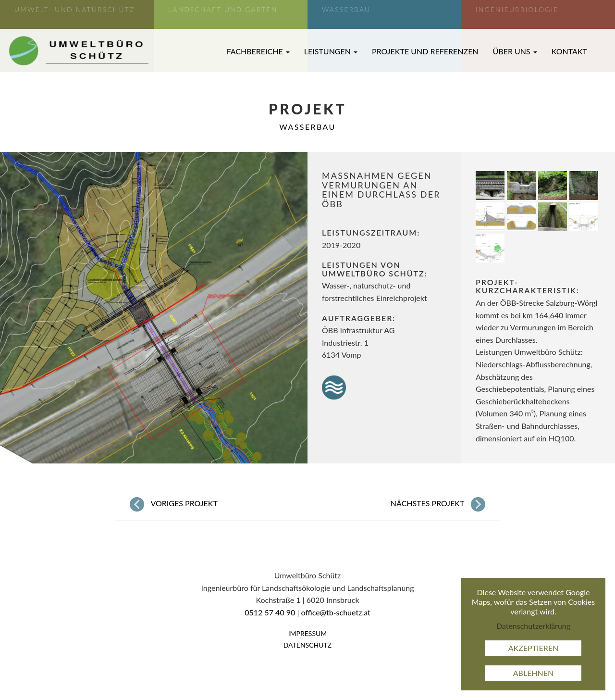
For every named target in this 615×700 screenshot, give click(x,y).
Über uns (515, 51)
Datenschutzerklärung (533, 626)
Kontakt (569, 51)
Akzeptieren (534, 648)
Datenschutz (308, 645)
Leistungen (331, 51)
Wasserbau (307, 127)
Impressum (308, 633)
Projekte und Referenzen (425, 51)
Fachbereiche (258, 51)
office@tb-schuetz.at (336, 612)
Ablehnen (534, 673)
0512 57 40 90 (270, 612)
